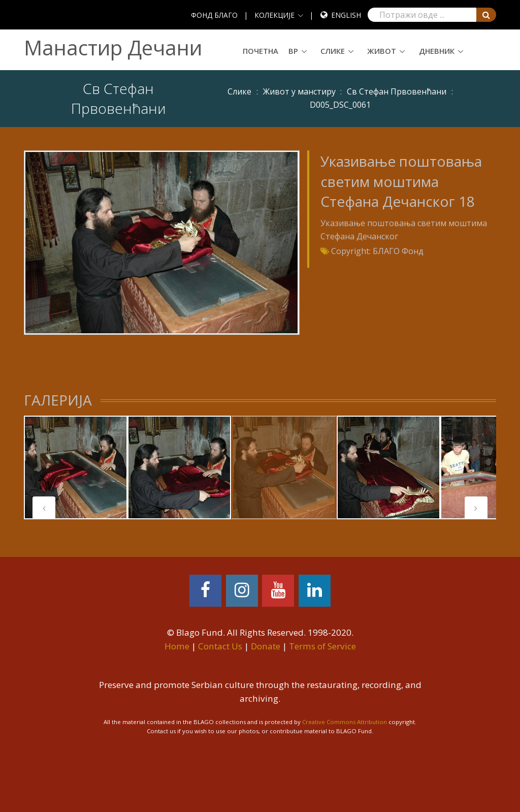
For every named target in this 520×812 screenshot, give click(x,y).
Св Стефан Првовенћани (397, 91)
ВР (293, 51)
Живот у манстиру (299, 91)
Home (177, 646)
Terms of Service (322, 646)
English (346, 15)
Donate (266, 646)
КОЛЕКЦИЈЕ (274, 15)
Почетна (261, 51)
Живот (382, 51)
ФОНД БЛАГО (214, 15)
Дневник (437, 51)
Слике (333, 51)
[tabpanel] (76, 467)
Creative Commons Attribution (345, 722)
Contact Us (220, 646)
